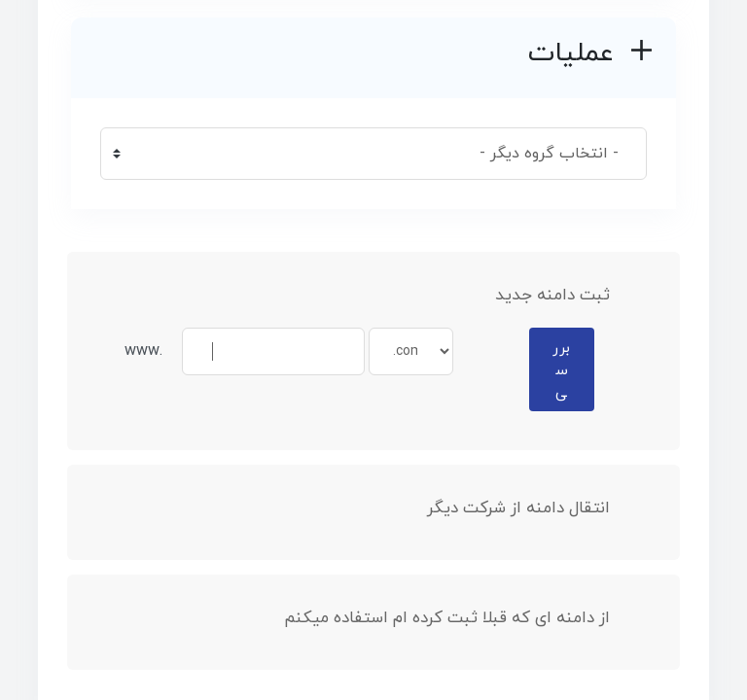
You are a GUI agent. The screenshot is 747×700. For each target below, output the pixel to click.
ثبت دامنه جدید (568, 296)
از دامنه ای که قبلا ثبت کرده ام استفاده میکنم (462, 618)
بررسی (561, 370)
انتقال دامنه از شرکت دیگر (534, 508)
